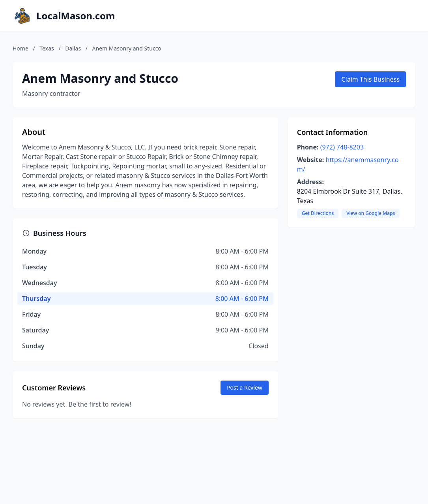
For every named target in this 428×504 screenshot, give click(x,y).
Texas (47, 48)
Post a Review (245, 387)
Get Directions (318, 213)
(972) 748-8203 (342, 147)
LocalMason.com (76, 16)
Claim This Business (370, 79)
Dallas (73, 48)
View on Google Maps (371, 213)
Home (21, 48)
